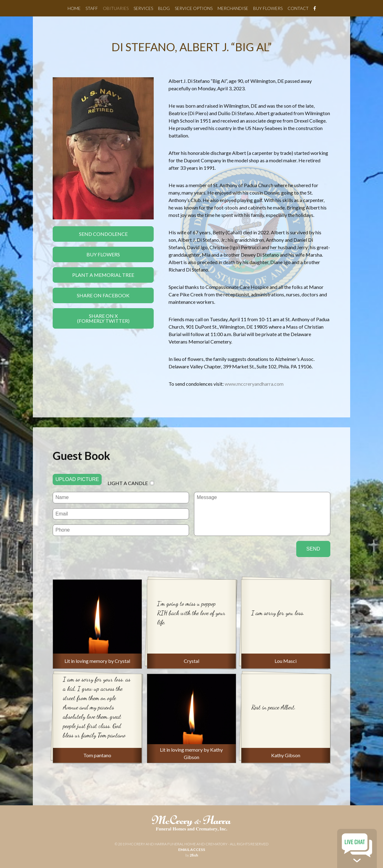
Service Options (194, 8)
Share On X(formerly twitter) (103, 318)
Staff (92, 8)
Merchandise (233, 8)
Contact (298, 8)
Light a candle (128, 483)
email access (192, 850)
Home (74, 8)
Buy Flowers (268, 8)
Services (143, 8)
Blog (164, 8)
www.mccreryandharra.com (254, 384)
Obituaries (116, 8)
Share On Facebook (103, 295)
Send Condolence (103, 234)
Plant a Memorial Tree (103, 275)
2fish (194, 855)
